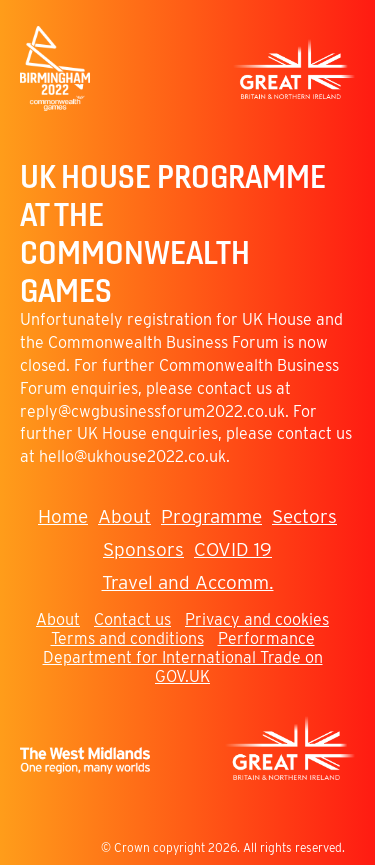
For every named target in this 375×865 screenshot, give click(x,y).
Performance (266, 638)
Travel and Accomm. (188, 582)
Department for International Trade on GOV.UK (183, 667)
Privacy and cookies (257, 619)
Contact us (132, 619)
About (124, 516)
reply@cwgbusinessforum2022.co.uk (152, 411)
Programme (211, 516)
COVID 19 (233, 549)
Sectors (304, 516)
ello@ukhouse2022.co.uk (137, 456)
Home (63, 516)
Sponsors (143, 549)
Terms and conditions (127, 638)
